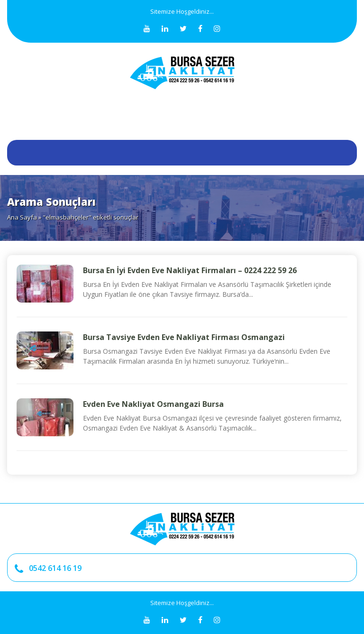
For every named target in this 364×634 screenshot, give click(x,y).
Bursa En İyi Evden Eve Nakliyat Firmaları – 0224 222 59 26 (190, 270)
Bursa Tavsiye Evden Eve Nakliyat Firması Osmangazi (184, 337)
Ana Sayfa (22, 217)
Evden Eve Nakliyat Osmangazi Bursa (153, 404)
